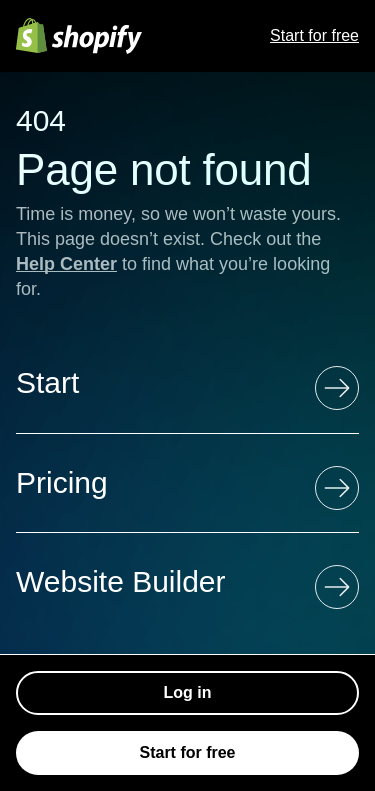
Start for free (314, 35)
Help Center (66, 264)
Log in (188, 692)
